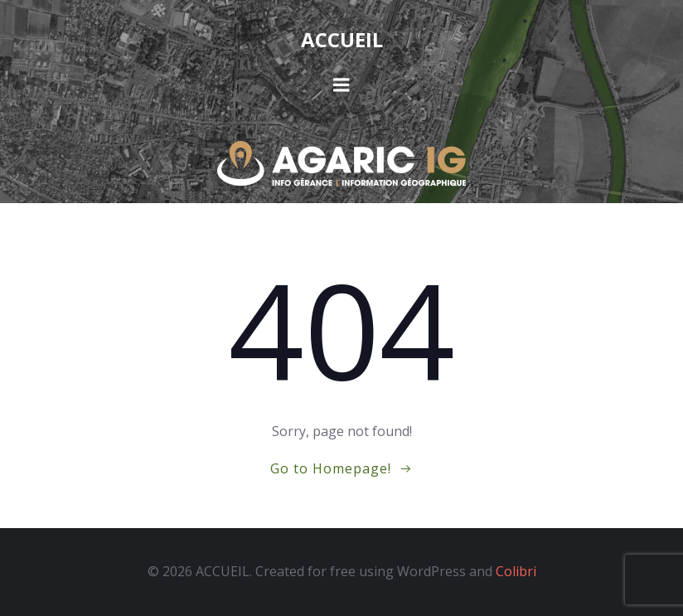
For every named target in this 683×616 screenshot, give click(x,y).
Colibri (516, 571)
